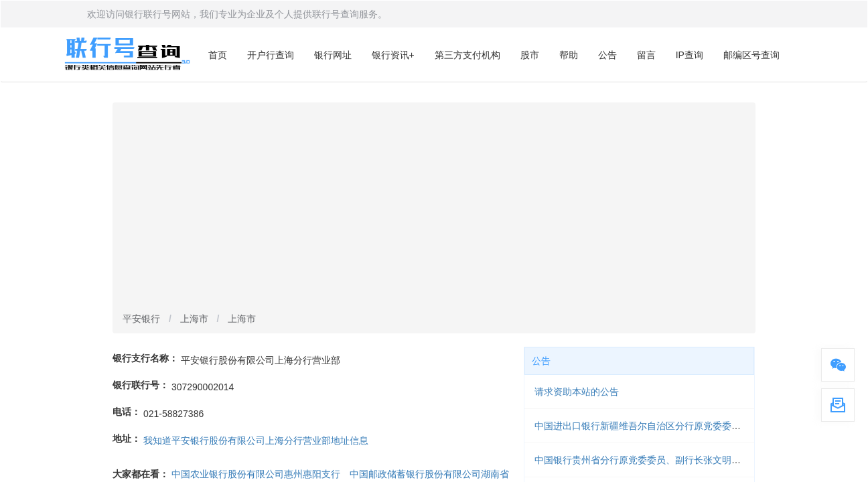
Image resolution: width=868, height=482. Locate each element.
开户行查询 (271, 55)
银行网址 (333, 55)
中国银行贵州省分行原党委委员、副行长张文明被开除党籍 (656, 460)
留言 (646, 55)
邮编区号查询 (751, 55)
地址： (127, 438)
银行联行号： (141, 385)
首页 (218, 55)
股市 (530, 55)
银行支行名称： (145, 358)
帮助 (569, 55)
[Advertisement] (434, 208)
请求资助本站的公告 (577, 392)
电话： (127, 412)
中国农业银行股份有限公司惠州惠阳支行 (256, 474)
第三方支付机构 (467, 55)
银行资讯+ (393, 55)
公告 (607, 55)
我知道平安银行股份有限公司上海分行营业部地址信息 (256, 440)
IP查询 (690, 55)
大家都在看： (141, 474)
